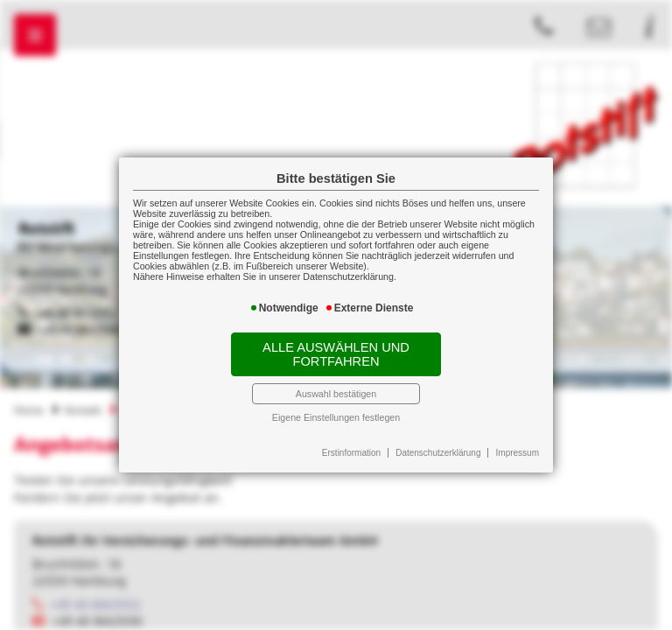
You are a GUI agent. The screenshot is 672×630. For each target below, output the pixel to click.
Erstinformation (351, 453)
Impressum (518, 453)
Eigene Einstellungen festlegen (336, 417)
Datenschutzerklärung (438, 453)
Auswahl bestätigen (336, 394)
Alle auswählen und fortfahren (336, 354)
